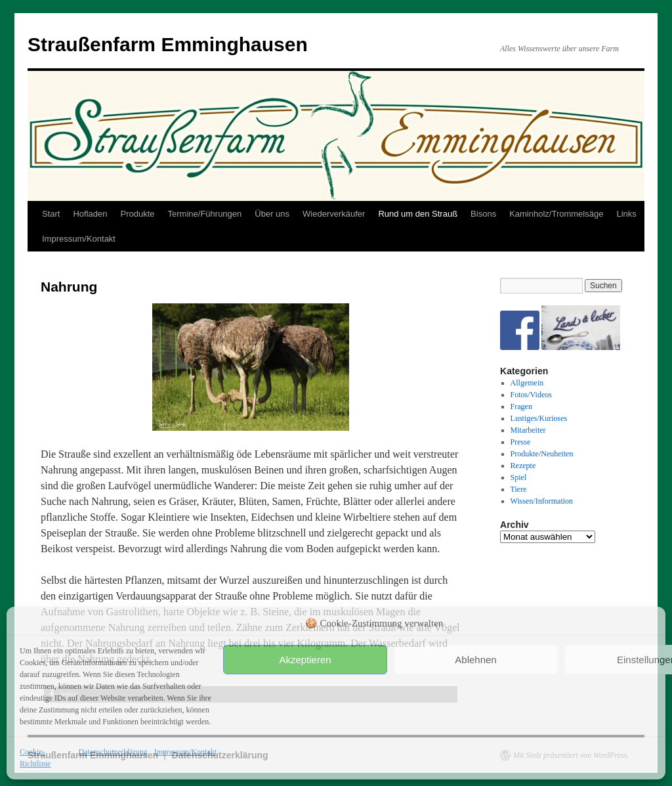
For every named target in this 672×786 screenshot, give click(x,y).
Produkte (138, 214)
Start (51, 214)
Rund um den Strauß (418, 214)
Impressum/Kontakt (185, 752)
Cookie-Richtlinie (35, 758)
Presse (521, 442)
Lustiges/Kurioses (539, 418)
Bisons (483, 214)
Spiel (519, 477)
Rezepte (523, 466)
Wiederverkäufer (334, 214)
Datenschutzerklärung (113, 752)
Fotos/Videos (531, 395)
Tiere (519, 489)
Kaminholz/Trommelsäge (556, 214)
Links (626, 214)
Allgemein (527, 383)
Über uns (272, 214)
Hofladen (90, 214)
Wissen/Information (542, 501)
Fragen (521, 406)
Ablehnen (475, 660)
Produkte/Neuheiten (542, 454)
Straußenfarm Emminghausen (168, 44)
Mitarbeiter (528, 430)
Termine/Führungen (205, 214)
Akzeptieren (305, 660)
